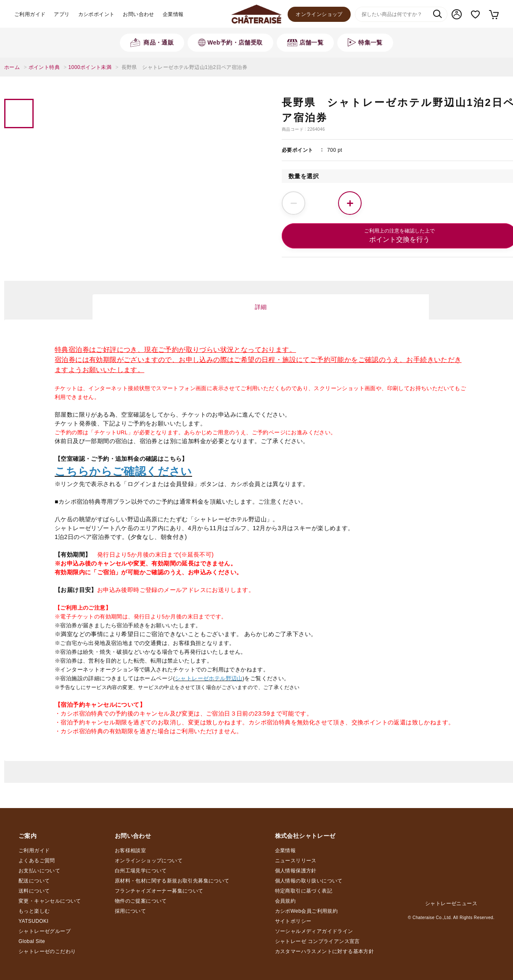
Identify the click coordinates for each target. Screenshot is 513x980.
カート (493, 14)
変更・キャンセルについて (50, 901)
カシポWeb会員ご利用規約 (307, 911)
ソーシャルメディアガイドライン (314, 931)
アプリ (62, 14)
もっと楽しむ (34, 911)
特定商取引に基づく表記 (304, 891)
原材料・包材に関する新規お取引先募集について (172, 881)
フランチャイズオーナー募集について (159, 891)
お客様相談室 (130, 851)
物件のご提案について (141, 901)
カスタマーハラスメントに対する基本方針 (325, 951)
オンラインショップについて (149, 861)
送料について (34, 891)
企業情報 (173, 14)
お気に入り (475, 15)
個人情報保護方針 (296, 871)
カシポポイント (97, 14)
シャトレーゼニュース (451, 903)
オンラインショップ (319, 14)
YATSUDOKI (33, 921)
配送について (34, 881)
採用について (130, 911)
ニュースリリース (296, 861)
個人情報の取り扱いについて (309, 881)
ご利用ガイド (30, 14)
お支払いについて (39, 871)
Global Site (32, 941)
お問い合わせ (138, 14)
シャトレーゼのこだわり (47, 951)
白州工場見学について (141, 871)
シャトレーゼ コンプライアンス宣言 (317, 941)
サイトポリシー (293, 921)
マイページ (457, 14)
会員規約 (286, 901)
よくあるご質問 (37, 861)
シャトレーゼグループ (45, 931)
